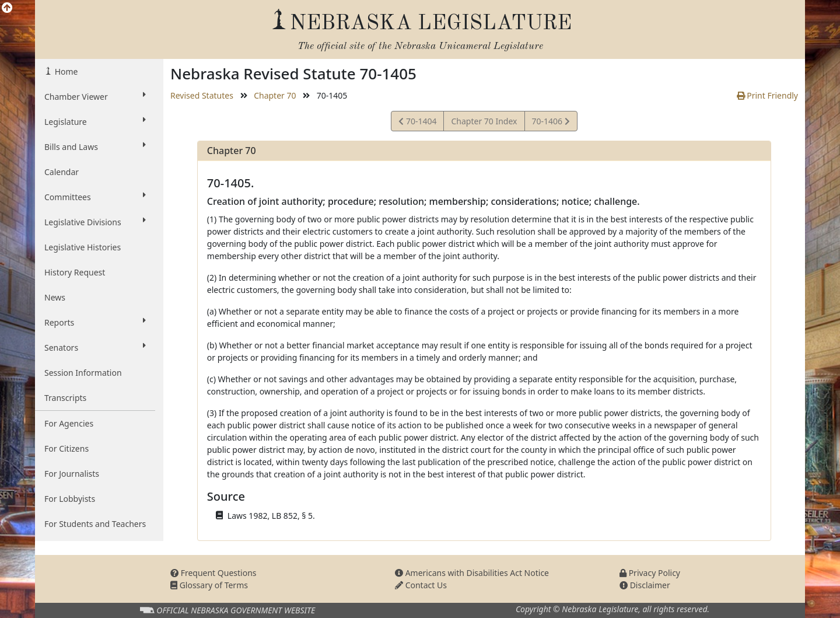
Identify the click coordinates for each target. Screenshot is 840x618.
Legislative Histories (83, 247)
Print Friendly (767, 95)
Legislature (95, 121)
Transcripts (65, 398)
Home (65, 71)
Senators (95, 347)
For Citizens (66, 448)
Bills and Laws (95, 146)
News (55, 297)
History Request (75, 272)
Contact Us (421, 585)
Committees (95, 197)
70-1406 (551, 123)
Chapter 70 (275, 95)
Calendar (62, 172)
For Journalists (72, 474)
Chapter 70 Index (484, 121)
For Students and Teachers (95, 524)
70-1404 (417, 123)
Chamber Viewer (95, 96)
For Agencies (69, 423)
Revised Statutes (202, 95)
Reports (95, 322)
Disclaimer (645, 585)
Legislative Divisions (95, 222)
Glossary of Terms (209, 585)
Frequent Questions (213, 573)
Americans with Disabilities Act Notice (472, 573)
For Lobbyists (70, 499)
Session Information (83, 373)
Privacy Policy (650, 573)
